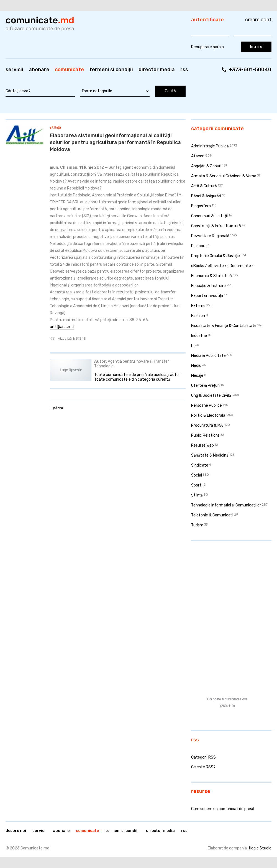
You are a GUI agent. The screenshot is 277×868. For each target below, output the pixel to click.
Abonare (39, 70)
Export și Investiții (207, 296)
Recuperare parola (207, 47)
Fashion (198, 316)
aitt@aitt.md (62, 327)
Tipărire (57, 408)
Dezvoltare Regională (210, 236)
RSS (184, 70)
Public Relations (205, 435)
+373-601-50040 (250, 70)
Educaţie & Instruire (208, 286)
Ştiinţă (56, 127)
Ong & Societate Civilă (211, 395)
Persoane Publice (207, 405)
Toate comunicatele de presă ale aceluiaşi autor (137, 375)
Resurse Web (202, 445)
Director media (157, 70)
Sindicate (200, 465)
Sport (196, 485)
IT (193, 346)
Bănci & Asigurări (206, 196)
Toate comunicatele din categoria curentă (132, 379)
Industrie (199, 336)
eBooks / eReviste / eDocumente (221, 266)
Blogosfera (201, 206)
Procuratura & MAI (207, 425)
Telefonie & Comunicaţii (212, 515)
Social (197, 475)
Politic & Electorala (208, 415)
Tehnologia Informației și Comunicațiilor (226, 505)
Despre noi (16, 831)
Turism (197, 525)
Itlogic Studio (260, 848)
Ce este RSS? (203, 767)
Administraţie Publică (210, 146)
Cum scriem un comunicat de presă (223, 809)
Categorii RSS (203, 757)
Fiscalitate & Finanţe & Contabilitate (224, 326)
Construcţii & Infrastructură (216, 226)
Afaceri (198, 156)
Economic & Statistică (211, 276)
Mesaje (197, 376)
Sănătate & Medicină (210, 455)
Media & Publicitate (208, 356)
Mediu (196, 366)
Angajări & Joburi (206, 166)
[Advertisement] (226, 581)
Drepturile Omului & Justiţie (216, 256)
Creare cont (258, 20)
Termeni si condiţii (111, 70)
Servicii (14, 70)
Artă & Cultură (204, 186)
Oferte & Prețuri (205, 386)
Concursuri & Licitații (209, 216)
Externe (198, 306)
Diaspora (199, 246)
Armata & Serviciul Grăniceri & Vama (224, 176)
